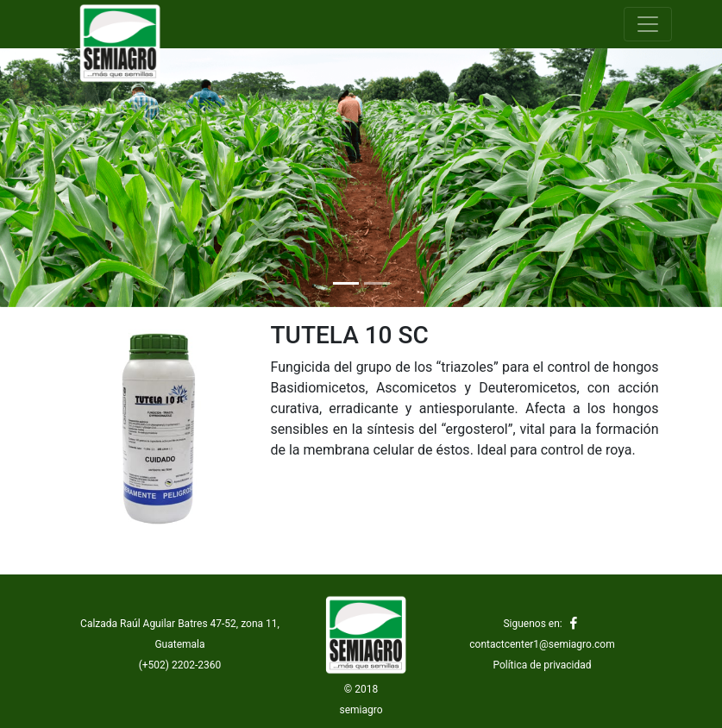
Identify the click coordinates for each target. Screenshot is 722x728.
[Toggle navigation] (648, 24)
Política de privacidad (542, 665)
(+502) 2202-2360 (180, 665)
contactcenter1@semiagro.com (542, 644)
